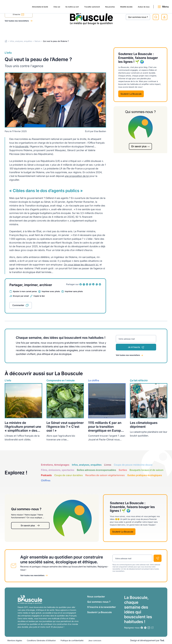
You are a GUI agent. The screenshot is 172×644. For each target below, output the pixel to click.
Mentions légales (15, 640)
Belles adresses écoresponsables (96, 470)
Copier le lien (39, 296)
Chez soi (35, 31)
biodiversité (22, 147)
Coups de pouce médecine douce (133, 465)
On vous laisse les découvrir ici (81, 265)
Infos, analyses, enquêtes (21, 41)
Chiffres (46, 480)
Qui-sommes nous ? (138, 17)
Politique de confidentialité (72, 640)
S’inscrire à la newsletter (102, 607)
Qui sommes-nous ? (99, 602)
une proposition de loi (77, 176)
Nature (37, 41)
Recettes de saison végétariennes (105, 475)
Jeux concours (95, 640)
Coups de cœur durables (69, 475)
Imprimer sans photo (74, 291)
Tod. (162, 640)
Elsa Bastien (100, 131)
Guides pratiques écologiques (145, 475)
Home (6, 41)
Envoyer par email (21, 296)
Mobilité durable (114, 31)
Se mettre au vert (52, 31)
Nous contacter (96, 597)
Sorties (123, 470)
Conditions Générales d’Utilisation (41, 640)
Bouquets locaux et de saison (146, 470)
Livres (108, 465)
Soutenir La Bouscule (131, 94)
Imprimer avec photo (51, 291)
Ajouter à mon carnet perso (25, 291)
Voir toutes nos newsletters (17, 21)
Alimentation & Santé (16, 31)
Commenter (18, 305)
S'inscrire (18, 15)
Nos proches (95, 31)
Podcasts (46, 475)
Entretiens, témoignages (55, 465)
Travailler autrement (75, 31)
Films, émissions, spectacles (58, 470)
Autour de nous (135, 31)
